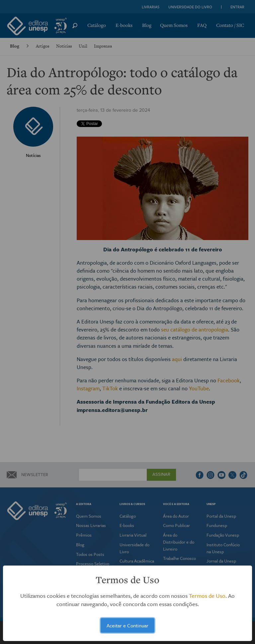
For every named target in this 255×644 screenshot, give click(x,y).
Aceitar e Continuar (127, 625)
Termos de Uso (207, 596)
